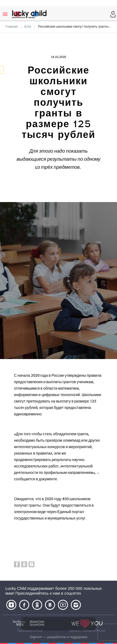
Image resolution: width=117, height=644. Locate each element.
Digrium (36, 637)
